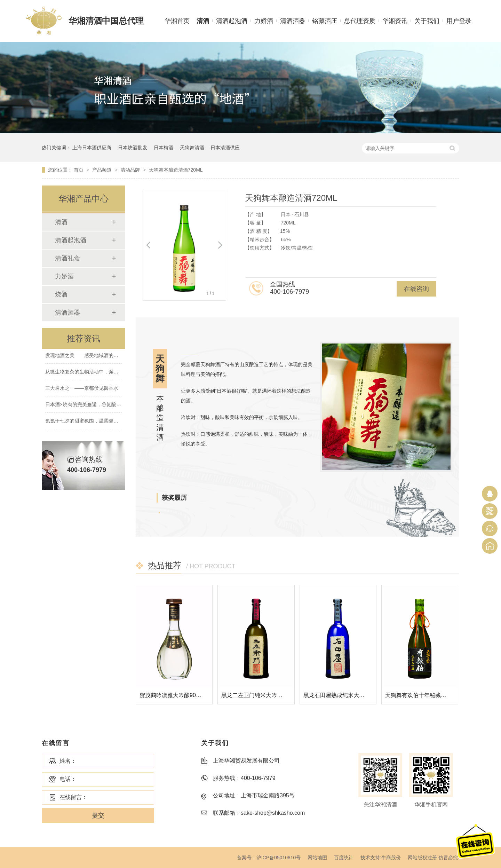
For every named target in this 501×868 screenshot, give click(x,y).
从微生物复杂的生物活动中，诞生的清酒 (89, 373)
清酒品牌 (131, 170)
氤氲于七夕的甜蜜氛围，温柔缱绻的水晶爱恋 (94, 422)
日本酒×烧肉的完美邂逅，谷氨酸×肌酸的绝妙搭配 (99, 405)
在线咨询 (416, 289)
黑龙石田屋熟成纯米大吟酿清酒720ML (351, 695)
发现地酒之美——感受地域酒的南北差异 (89, 356)
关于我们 (427, 21)
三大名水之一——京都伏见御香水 (82, 389)
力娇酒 (264, 21)
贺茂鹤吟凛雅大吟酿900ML (173, 695)
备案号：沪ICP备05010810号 (269, 858)
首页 (79, 170)
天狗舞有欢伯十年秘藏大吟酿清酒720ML (435, 695)
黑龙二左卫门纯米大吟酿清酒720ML (266, 695)
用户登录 (459, 21)
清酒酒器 (293, 21)
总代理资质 (360, 21)
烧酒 (61, 294)
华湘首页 (177, 21)
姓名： (68, 761)
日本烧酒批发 (133, 148)
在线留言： (73, 797)
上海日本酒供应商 (92, 148)
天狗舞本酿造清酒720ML (176, 170)
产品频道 (103, 170)
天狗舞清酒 (192, 148)
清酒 (203, 21)
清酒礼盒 (67, 258)
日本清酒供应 (225, 148)
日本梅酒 (164, 148)
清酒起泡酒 (232, 21)
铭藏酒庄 (325, 21)
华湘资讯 (395, 21)
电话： (68, 779)
